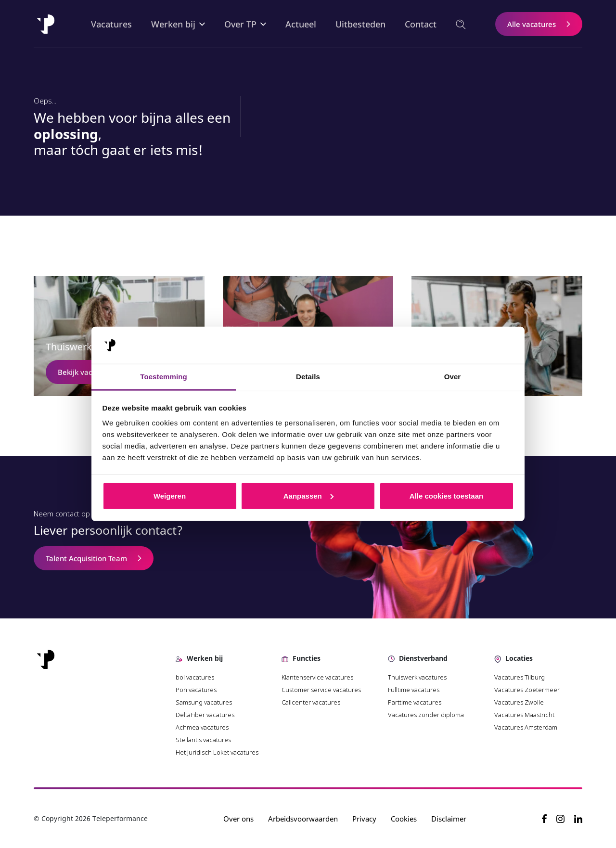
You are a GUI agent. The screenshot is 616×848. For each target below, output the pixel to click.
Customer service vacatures (321, 690)
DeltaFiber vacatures (205, 715)
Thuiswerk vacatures (417, 677)
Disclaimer (449, 819)
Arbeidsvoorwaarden (303, 819)
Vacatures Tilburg (520, 677)
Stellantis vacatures (203, 740)
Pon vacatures (197, 690)
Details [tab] (308, 377)
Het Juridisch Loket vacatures (217, 752)
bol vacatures (195, 677)
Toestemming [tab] (164, 377)
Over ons (238, 819)
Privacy (364, 819)
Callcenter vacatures (311, 702)
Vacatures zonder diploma (426, 715)
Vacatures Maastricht (524, 715)
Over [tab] (453, 377)
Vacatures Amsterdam (526, 727)
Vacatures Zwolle (519, 702)
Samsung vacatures (204, 702)
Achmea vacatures (202, 727)
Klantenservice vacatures (318, 677)
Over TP (240, 24)
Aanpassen (308, 496)
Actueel (301, 24)
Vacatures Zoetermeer (527, 690)
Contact (421, 24)
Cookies (404, 819)
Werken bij (173, 24)
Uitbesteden (360, 24)
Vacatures (111, 24)
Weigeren (170, 496)
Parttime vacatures (415, 702)
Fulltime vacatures (414, 690)
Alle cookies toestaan (446, 496)
